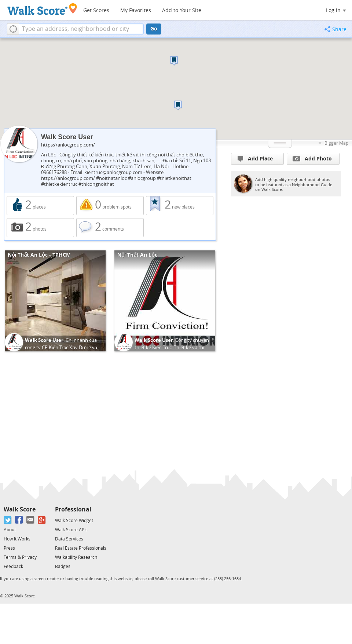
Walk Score (20, 509)
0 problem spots (110, 206)
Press (9, 548)
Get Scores (96, 10)
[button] (13, 29)
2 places (40, 206)
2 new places (180, 206)
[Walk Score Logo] (42, 9)
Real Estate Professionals (81, 548)
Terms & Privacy (20, 557)
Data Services (69, 539)
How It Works (17, 539)
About (10, 530)
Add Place (255, 159)
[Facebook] (19, 520)
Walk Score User (44, 340)
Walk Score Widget (74, 521)
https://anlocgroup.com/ (68, 145)
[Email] (31, 520)
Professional (73, 509)
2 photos (40, 228)
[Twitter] (8, 520)
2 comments (110, 228)
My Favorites (136, 10)
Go (154, 29)
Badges (63, 567)
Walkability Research (76, 557)
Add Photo (312, 159)
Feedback (13, 567)
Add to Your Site (182, 10)
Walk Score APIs (71, 530)
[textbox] (81, 29)
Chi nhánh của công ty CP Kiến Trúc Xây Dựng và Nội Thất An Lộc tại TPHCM (61, 347)
